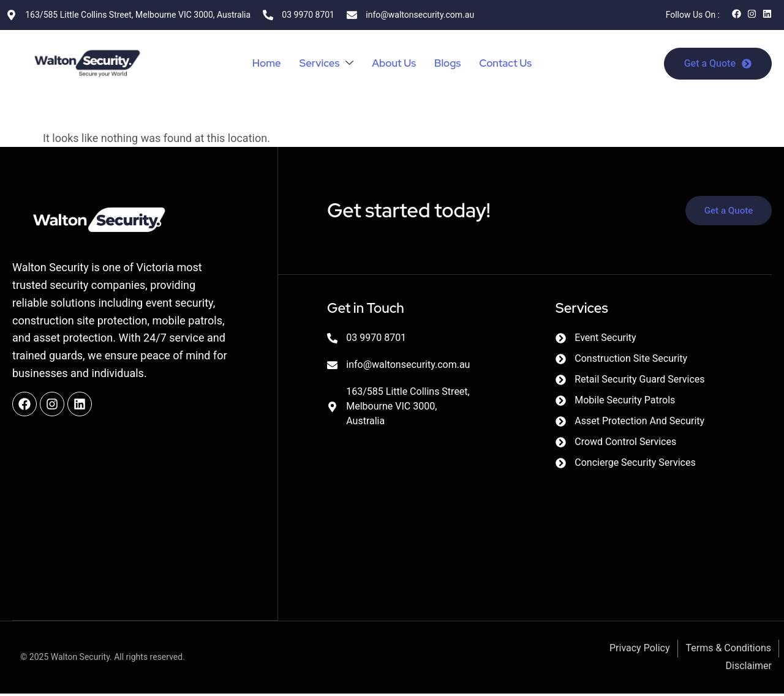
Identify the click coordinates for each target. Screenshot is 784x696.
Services (323, 63)
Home (261, 63)
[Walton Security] (435, 509)
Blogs (450, 63)
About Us (394, 63)
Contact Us (510, 63)
